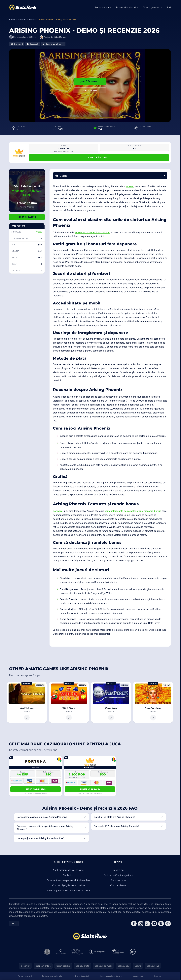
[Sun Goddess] (153, 702)
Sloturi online (102, 7)
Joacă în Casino (90, 81)
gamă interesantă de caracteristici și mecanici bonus (133, 511)
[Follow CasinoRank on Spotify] (161, 924)
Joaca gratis (90, 90)
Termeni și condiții (25, 976)
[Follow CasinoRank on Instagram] (141, 924)
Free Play (40, 685)
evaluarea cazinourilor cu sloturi (92, 232)
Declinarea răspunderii (81, 976)
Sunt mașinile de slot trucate (68, 870)
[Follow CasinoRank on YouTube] (154, 924)
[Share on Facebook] (33, 44)
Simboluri (68, 875)
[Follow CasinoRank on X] (147, 924)
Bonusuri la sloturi (126, 7)
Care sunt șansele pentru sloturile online (68, 880)
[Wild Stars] (69, 702)
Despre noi (118, 870)
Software (58, 511)
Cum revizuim (118, 880)
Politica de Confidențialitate (118, 875)
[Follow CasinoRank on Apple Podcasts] (168, 924)
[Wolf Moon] (27, 702)
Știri (169, 7)
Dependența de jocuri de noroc (111, 976)
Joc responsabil (138, 976)
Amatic (39, 232)
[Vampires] (111, 702)
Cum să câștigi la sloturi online (68, 885)
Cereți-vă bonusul (99, 158)
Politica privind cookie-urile (52, 976)
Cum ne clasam (118, 885)
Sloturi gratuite (151, 7)
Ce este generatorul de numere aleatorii (68, 890)
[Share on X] (17, 44)
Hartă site (158, 976)
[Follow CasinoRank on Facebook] (134, 924)
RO (14, 924)
